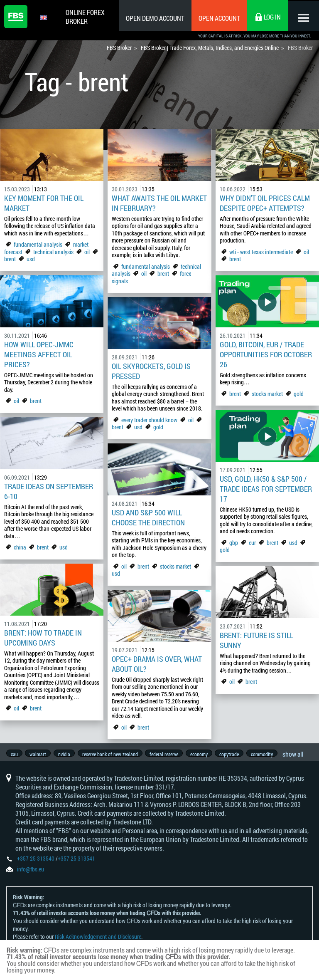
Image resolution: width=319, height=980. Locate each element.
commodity (272, 754)
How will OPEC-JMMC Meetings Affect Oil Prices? (39, 354)
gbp (234, 543)
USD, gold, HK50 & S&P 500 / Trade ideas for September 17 (266, 489)
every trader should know (149, 420)
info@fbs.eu (31, 874)
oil (87, 252)
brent (10, 259)
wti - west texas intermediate (261, 252)
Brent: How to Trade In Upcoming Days (43, 638)
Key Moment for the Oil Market (44, 203)
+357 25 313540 (36, 863)
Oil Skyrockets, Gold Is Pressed (151, 371)
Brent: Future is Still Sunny (256, 640)
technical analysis (53, 252)
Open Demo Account (153, 18)
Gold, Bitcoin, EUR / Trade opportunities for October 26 (266, 354)
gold (299, 394)
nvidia (67, 754)
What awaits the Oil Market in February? (159, 203)
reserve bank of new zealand (114, 754)
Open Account (217, 18)
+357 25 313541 (76, 863)
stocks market (267, 394)
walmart (39, 754)
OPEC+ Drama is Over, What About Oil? (157, 664)
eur (252, 543)
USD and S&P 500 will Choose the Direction (148, 517)
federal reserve (170, 754)
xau (14, 754)
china (20, 547)
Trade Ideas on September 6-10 (49, 491)
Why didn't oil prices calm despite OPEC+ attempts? (265, 203)
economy (206, 754)
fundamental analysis (38, 244)
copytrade (238, 754)
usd (31, 259)
